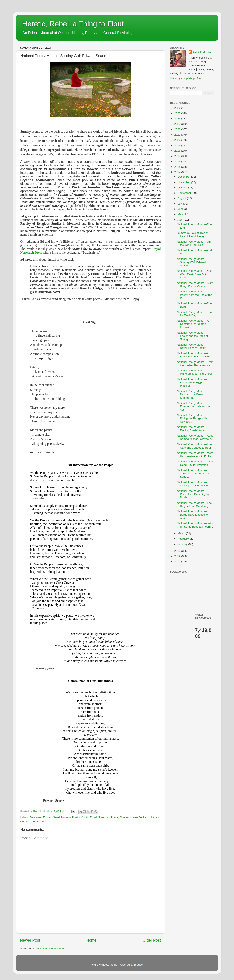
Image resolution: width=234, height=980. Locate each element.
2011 (178, 561)
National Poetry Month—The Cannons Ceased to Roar (194, 446)
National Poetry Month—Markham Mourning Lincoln (195, 372)
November (184, 182)
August (182, 198)
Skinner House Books (133, 817)
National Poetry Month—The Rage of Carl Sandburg (194, 504)
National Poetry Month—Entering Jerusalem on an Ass (194, 406)
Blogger (139, 965)
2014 (178, 172)
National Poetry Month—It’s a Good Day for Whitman (195, 463)
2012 (178, 556)
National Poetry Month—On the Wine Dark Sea (194, 243)
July (181, 204)
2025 (178, 113)
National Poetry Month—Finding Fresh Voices (192, 429)
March (182, 533)
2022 (178, 129)
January (183, 544)
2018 (178, 151)
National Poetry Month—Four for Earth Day (195, 314)
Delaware (36, 817)
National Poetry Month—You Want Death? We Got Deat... (194, 274)
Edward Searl (51, 817)
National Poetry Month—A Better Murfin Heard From (194, 355)
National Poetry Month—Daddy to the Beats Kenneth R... (192, 394)
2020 (178, 140)
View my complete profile (185, 78)
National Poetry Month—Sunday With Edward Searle (192, 262)
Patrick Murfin (202, 52)
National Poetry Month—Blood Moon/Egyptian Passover (192, 383)
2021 (178, 135)
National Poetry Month (75, 817)
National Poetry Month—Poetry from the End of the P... (195, 295)
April (181, 220)
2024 (178, 119)
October (183, 188)
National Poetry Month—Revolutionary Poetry (192, 346)
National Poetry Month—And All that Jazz (194, 252)
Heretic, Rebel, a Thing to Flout (73, 24)
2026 (178, 108)
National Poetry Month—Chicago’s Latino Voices (193, 484)
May (181, 214)
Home (91, 940)
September (185, 193)
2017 (178, 156)
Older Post (152, 940)
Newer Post (30, 940)
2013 (178, 551)
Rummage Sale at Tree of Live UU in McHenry (193, 235)
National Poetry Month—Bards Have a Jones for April (193, 515)
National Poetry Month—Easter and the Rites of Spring (192, 336)
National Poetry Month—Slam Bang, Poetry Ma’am (195, 284)
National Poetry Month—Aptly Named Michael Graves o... (195, 437)
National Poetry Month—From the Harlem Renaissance (195, 364)
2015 (178, 167)
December (184, 177)
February (184, 539)
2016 (178, 162)
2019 (178, 145)
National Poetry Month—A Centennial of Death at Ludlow (193, 324)
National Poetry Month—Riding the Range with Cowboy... (192, 418)
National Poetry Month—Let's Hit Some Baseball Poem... (195, 525)
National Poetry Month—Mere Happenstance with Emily (195, 455)
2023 (178, 124)
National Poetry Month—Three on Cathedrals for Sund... (193, 474)
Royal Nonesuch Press (104, 817)
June (181, 209)
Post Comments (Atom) (51, 949)
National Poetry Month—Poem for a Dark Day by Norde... (193, 494)
